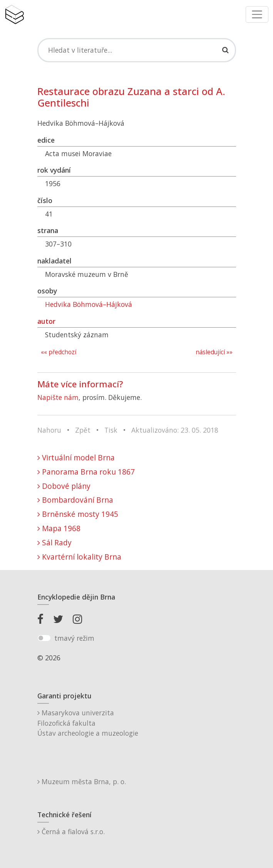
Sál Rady (54, 542)
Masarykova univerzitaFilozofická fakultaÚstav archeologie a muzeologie (88, 723)
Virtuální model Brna (76, 457)
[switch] (44, 638)
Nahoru (49, 430)
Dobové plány (64, 486)
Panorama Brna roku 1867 (86, 472)
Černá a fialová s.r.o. (71, 831)
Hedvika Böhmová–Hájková (89, 304)
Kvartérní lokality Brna (79, 557)
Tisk (111, 430)
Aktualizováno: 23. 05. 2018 (175, 430)
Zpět (83, 430)
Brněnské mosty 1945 (78, 514)
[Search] (137, 50)
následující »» (214, 352)
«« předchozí (59, 352)
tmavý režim (74, 638)
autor (46, 321)
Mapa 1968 (59, 528)
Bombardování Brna (75, 500)
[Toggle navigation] (257, 14)
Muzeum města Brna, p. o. (82, 781)
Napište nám (58, 397)
